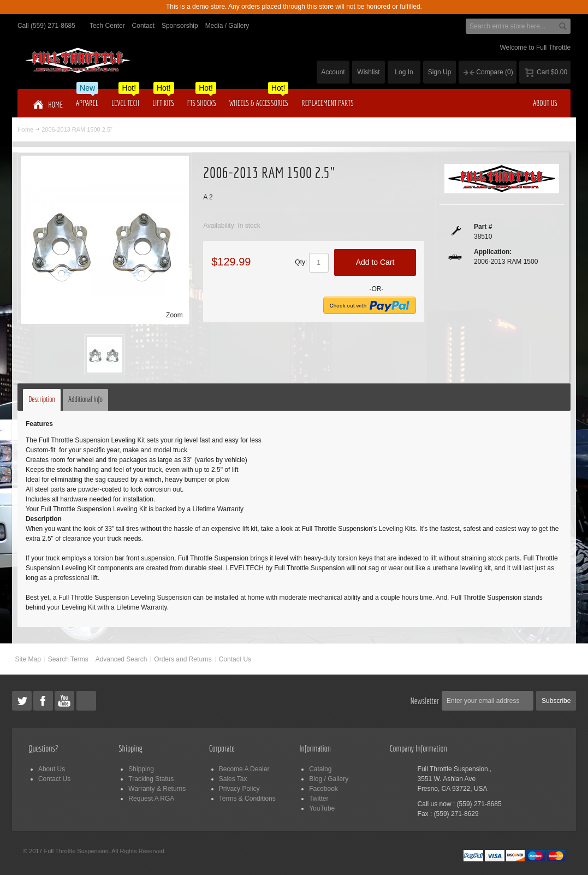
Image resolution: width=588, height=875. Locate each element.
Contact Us (235, 659)
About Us (52, 769)
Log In (404, 72)
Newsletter (425, 701)
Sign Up (440, 72)
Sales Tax (233, 779)
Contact (143, 26)
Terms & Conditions (247, 799)
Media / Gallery (227, 26)
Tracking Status (151, 779)
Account (333, 72)
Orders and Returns (183, 659)
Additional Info (85, 399)
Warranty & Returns (157, 789)
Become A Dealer (244, 769)
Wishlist (368, 72)
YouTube (322, 808)
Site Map (28, 659)
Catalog (320, 769)
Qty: (301, 262)
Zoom (174, 315)
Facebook (323, 789)
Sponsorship (180, 26)
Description (42, 399)
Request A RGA (151, 799)
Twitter (319, 799)
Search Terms (68, 659)
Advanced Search (121, 659)
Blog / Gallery (329, 779)
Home (25, 129)
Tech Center (107, 26)
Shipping (141, 769)
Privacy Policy (239, 789)
